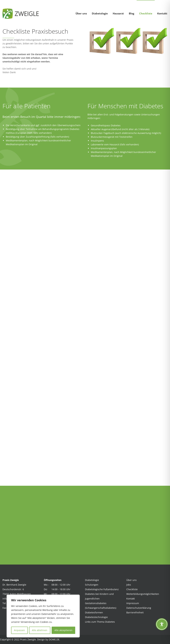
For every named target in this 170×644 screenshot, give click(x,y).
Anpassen (19, 630)
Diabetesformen (94, 612)
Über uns (81, 13)
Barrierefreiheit (135, 612)
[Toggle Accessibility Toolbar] (162, 624)
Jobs (129, 585)
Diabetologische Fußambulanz (102, 589)
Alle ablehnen (40, 630)
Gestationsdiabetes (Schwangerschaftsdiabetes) (101, 606)
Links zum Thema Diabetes (100, 622)
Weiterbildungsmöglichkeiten (143, 594)
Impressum (133, 603)
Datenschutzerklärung (139, 608)
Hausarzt (118, 13)
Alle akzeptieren (63, 630)
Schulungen (92, 585)
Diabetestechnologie (96, 617)
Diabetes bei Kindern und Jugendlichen (99, 596)
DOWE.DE (54, 639)
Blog (131, 13)
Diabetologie (100, 13)
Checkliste (146, 13)
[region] (43, 616)
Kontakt (162, 13)
